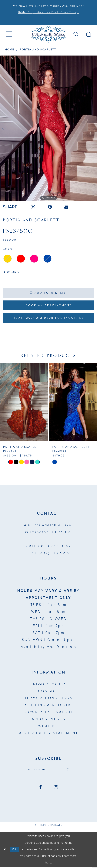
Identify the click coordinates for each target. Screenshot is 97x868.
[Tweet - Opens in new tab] (33, 207)
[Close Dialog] (5, 850)
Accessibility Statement (49, 734)
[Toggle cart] (89, 34)
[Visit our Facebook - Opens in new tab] (40, 788)
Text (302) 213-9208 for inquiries (49, 319)
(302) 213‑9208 (48, 554)
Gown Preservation (48, 713)
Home (9, 50)
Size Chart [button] (11, 272)
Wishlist (48, 727)
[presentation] (24, 403)
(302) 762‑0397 (48, 547)
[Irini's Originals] (48, 34)
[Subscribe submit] (67, 770)
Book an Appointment (49, 306)
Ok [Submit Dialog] (15, 850)
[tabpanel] (48, 128)
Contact (48, 692)
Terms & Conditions (48, 699)
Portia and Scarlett (38, 50)
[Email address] (48, 770)
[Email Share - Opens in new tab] (66, 207)
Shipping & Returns (48, 706)
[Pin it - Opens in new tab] (50, 207)
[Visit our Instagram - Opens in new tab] (56, 788)
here (48, 864)
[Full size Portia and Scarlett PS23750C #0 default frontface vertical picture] (48, 128)
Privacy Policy (48, 685)
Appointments (49, 720)
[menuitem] (9, 34)
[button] (76, 34)
